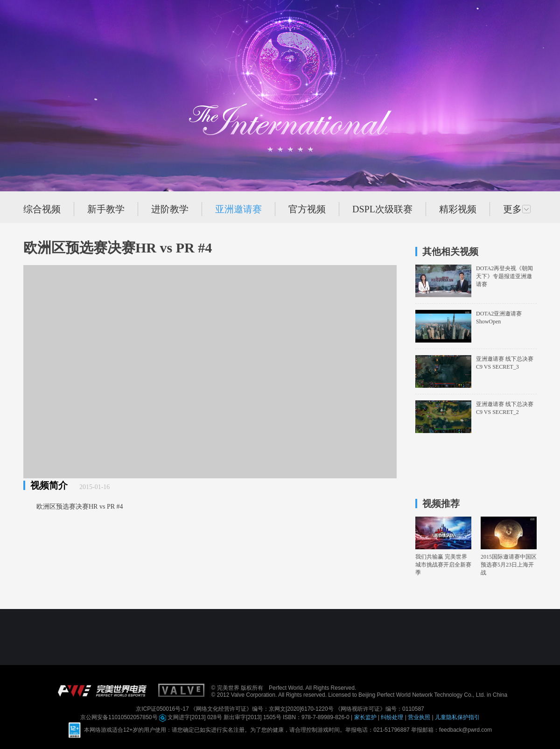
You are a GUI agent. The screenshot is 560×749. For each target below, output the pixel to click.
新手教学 (106, 209)
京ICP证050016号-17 (163, 709)
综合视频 (42, 209)
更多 (517, 209)
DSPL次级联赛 (382, 209)
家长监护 (366, 717)
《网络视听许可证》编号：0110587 (380, 709)
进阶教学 (170, 209)
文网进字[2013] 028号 (191, 717)
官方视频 (307, 209)
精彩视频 (458, 209)
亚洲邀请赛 (238, 209)
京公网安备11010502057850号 (120, 717)
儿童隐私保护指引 (457, 717)
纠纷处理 (393, 717)
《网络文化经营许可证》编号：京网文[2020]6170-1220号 (263, 709)
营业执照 (420, 717)
